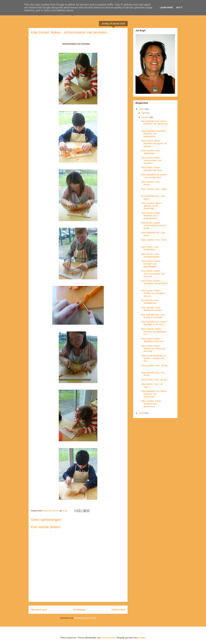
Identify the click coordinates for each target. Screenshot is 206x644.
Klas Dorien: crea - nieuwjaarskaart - (151, 255)
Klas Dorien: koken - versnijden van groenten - (154, 284)
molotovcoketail (108, 638)
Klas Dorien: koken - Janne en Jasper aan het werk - (153, 274)
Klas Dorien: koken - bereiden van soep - (152, 169)
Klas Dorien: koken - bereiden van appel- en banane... (154, 143)
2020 (142, 109)
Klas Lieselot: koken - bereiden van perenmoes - (152, 404)
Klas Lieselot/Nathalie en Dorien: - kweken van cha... (154, 358)
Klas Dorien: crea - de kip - (154, 380)
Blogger (142, 638)
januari (145, 117)
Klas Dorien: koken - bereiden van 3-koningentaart (151, 216)
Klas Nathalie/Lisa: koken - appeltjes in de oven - (154, 323)
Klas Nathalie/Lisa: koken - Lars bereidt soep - (154, 176)
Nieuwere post (39, 610)
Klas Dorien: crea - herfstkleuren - (150, 302)
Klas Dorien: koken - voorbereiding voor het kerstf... (154, 226)
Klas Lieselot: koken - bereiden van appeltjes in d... (154, 332)
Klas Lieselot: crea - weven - (151, 183)
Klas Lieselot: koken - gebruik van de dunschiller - (152, 206)
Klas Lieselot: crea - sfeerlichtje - (151, 152)
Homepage (79, 610)
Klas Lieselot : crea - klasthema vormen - (152, 309)
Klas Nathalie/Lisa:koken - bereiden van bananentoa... (154, 134)
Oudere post (118, 610)
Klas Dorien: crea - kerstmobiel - (150, 248)
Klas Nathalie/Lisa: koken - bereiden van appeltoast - (154, 124)
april (144, 113)
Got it (179, 8)
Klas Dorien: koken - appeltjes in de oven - (153, 340)
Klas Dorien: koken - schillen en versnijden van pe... (153, 293)
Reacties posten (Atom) (85, 618)
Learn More (166, 8)
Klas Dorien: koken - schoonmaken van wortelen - (152, 160)
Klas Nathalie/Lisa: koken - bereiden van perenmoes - (154, 394)
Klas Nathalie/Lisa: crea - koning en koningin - (154, 316)
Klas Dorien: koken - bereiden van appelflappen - (151, 264)
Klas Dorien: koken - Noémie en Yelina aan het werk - (153, 349)
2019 (142, 413)
